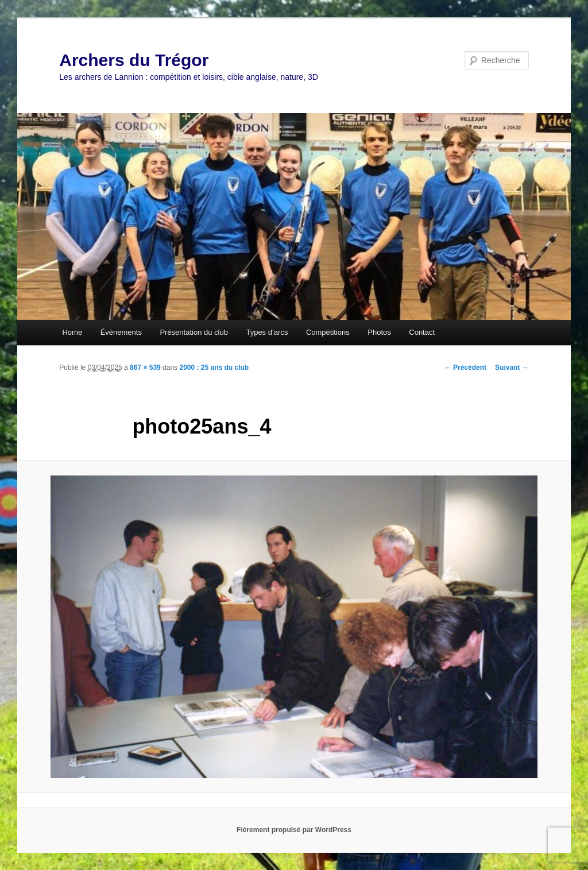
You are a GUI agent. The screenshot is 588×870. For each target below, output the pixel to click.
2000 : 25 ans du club (214, 368)
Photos (379, 332)
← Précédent (465, 368)
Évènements (121, 332)
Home (72, 332)
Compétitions (328, 332)
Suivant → (512, 368)
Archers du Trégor (134, 60)
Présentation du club (194, 332)
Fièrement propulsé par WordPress (294, 830)
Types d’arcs (267, 332)
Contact (422, 332)
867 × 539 (145, 368)
